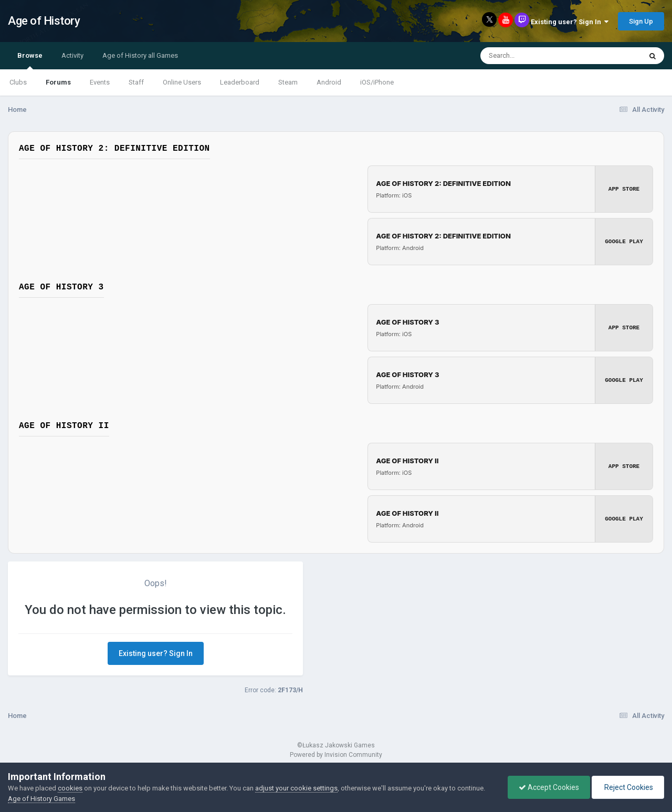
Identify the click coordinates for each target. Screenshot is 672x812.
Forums (58, 82)
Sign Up (641, 21)
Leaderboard (240, 82)
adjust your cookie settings (296, 788)
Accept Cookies (549, 787)
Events (100, 82)
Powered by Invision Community (336, 755)
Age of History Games (41, 799)
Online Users (182, 82)
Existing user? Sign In (570, 22)
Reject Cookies (628, 787)
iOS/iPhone (377, 82)
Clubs (18, 82)
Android (329, 82)
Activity (72, 55)
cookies (70, 788)
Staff (136, 82)
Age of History (44, 21)
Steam (288, 82)
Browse (30, 60)
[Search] (534, 56)
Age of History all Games (140, 55)
